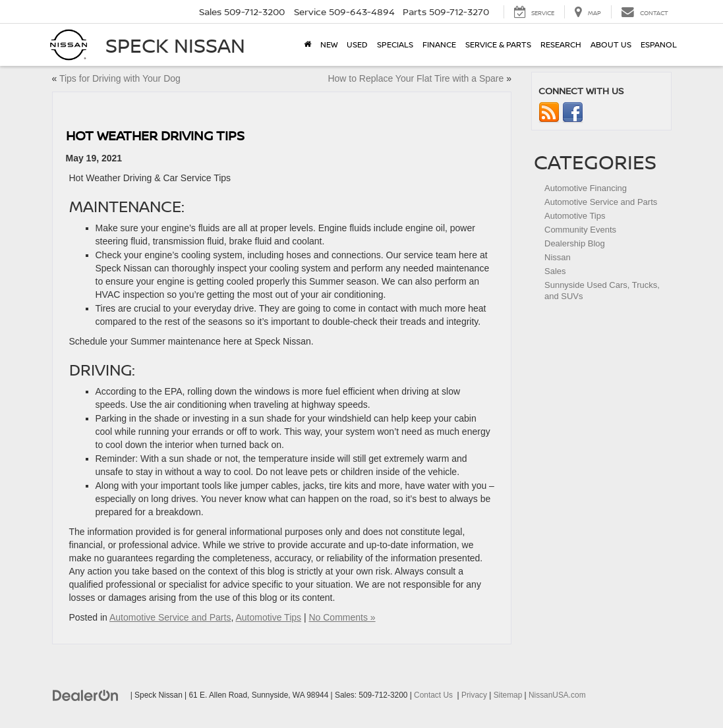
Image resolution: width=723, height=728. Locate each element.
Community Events (580, 230)
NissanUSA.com (557, 695)
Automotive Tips (268, 617)
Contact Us (433, 695)
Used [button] (357, 44)
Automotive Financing (586, 188)
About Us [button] (611, 44)
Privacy (474, 695)
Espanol (659, 44)
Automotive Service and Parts (170, 617)
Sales (555, 271)
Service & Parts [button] (498, 44)
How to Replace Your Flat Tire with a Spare (416, 78)
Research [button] (561, 44)
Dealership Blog (575, 243)
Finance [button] (439, 44)
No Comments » (342, 617)
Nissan (558, 257)
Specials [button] (395, 44)
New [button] (329, 44)
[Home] (307, 45)
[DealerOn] (86, 694)
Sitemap (508, 695)
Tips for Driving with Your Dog (120, 78)
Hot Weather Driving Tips (155, 135)
